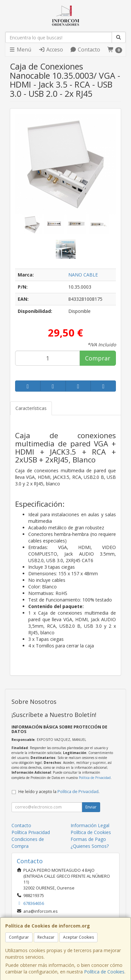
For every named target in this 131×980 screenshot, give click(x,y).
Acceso (51, 50)
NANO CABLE (83, 275)
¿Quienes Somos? (90, 846)
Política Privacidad (31, 832)
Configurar (19, 937)
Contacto (85, 50)
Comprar (98, 358)
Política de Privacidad (95, 778)
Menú (20, 50)
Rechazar (46, 937)
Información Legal (90, 825)
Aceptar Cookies (78, 937)
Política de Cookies (104, 972)
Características (31, 408)
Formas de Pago (88, 839)
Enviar (91, 807)
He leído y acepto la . (59, 792)
